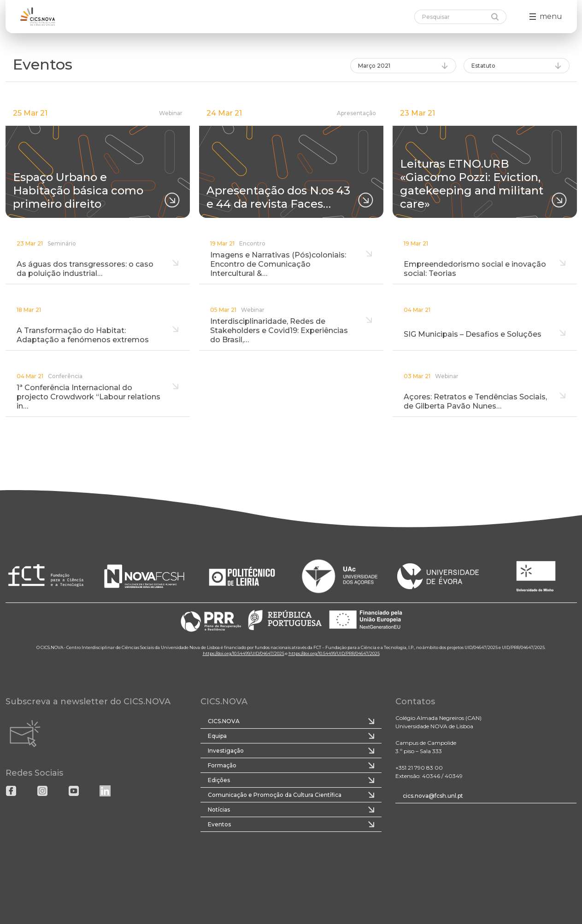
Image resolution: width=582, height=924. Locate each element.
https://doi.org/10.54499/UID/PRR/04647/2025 (334, 653)
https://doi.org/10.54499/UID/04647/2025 (244, 653)
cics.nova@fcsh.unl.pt (433, 796)
